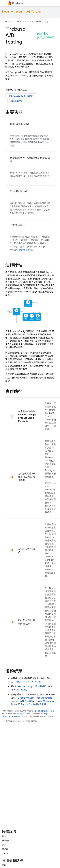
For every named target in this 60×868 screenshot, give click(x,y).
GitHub (5, 854)
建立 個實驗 (21, 96)
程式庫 (5, 849)
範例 (4, 845)
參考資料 (6, 841)
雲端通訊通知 (27, 701)
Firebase (9, 22)
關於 (28, 682)
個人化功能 (34, 704)
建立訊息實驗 (16, 101)
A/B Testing (33, 12)
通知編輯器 (41, 687)
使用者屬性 (24, 250)
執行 (46, 22)
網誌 (4, 865)
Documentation (12, 12)
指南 (4, 836)
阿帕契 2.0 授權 (24, 714)
